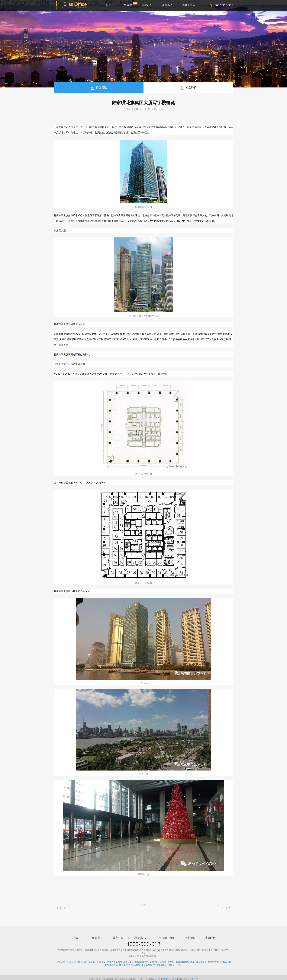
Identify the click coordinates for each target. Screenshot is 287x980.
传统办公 (147, 5)
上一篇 (61, 908)
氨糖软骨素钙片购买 (217, 962)
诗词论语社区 (160, 965)
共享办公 (167, 5)
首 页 (109, 5)
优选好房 (128, 4)
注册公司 (72, 962)
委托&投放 (189, 5)
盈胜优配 (154, 962)
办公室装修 (201, 962)
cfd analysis (82, 962)
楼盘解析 (188, 88)
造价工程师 (125, 965)
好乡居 (171, 962)
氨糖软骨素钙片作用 (185, 962)
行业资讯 (99, 88)
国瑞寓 (163, 962)
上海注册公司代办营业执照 (136, 962)
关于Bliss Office (165, 938)
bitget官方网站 (174, 965)
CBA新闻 (136, 965)
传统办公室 (60, 364)
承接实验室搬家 (115, 962)
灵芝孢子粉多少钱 (97, 962)
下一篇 (226, 908)
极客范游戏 (147, 965)
